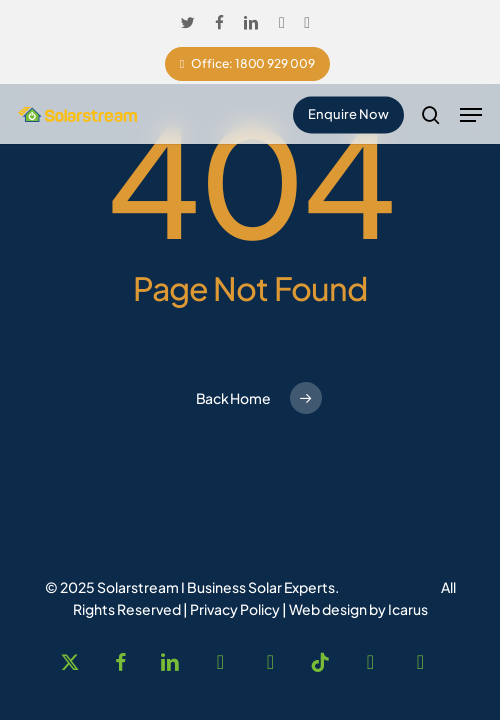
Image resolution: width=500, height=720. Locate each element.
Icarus (408, 609)
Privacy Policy (235, 609)
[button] (471, 115)
